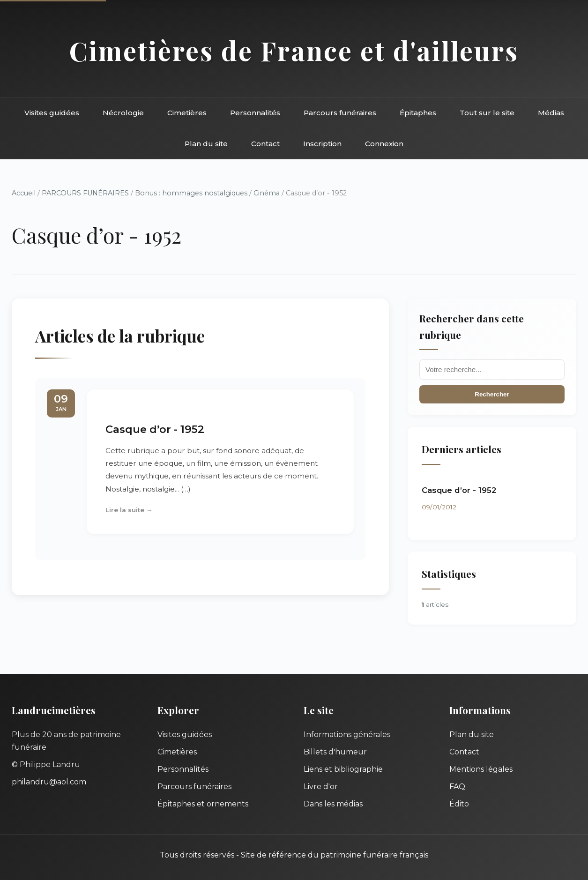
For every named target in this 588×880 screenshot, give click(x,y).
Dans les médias (333, 804)
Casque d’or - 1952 (155, 429)
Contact (265, 144)
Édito (459, 804)
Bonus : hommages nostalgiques (191, 193)
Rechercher (492, 394)
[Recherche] (492, 369)
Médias (551, 113)
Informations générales (347, 735)
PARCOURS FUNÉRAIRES (86, 193)
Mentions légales (481, 769)
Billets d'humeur (335, 752)
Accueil (24, 193)
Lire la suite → (129, 510)
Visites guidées (52, 113)
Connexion (384, 144)
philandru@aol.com (49, 782)
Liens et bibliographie (343, 769)
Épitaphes (418, 113)
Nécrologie (123, 113)
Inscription (322, 144)
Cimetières (187, 113)
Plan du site (206, 144)
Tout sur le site (487, 113)
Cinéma (267, 193)
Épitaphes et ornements (203, 804)
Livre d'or (321, 787)
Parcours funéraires (340, 113)
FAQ (457, 787)
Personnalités (255, 113)
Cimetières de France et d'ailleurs (294, 50)
